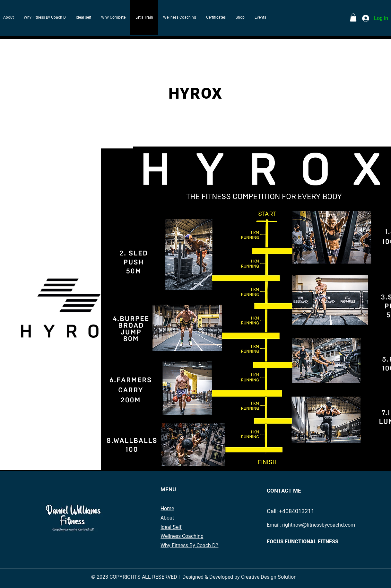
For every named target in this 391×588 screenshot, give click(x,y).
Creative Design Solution (269, 577)
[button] (353, 18)
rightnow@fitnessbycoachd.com (319, 525)
